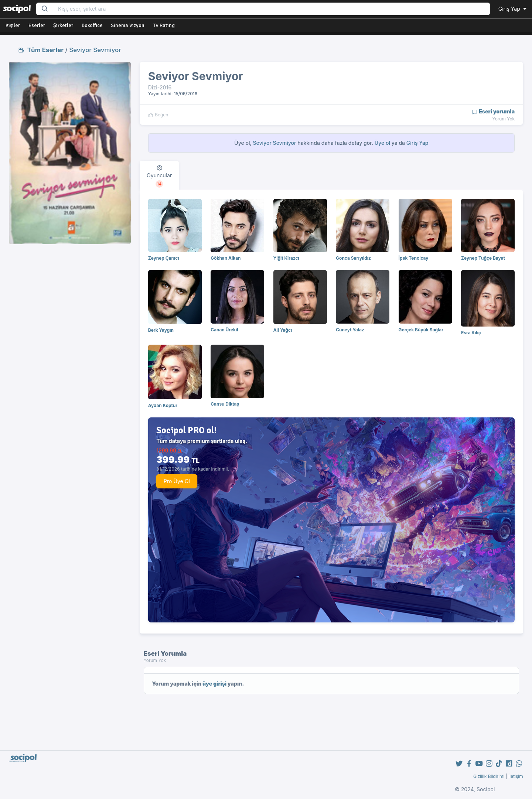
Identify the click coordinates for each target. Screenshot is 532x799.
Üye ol (382, 143)
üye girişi (214, 684)
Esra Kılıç (471, 333)
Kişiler (13, 25)
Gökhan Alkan (226, 258)
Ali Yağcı (283, 330)
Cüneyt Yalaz (350, 330)
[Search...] (272, 9)
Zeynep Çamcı (164, 258)
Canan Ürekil (224, 330)
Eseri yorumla (493, 111)
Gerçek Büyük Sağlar (421, 330)
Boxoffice (92, 25)
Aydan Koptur (163, 405)
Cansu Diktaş (225, 404)
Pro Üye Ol (177, 481)
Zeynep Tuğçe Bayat (483, 258)
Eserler (37, 25)
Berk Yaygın (161, 330)
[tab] (159, 175)
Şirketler (63, 25)
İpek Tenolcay (414, 258)
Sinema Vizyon (128, 25)
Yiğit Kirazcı (286, 258)
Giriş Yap (513, 9)
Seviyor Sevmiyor (95, 50)
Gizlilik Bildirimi (489, 776)
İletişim (516, 776)
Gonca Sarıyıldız (353, 258)
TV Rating (164, 25)
